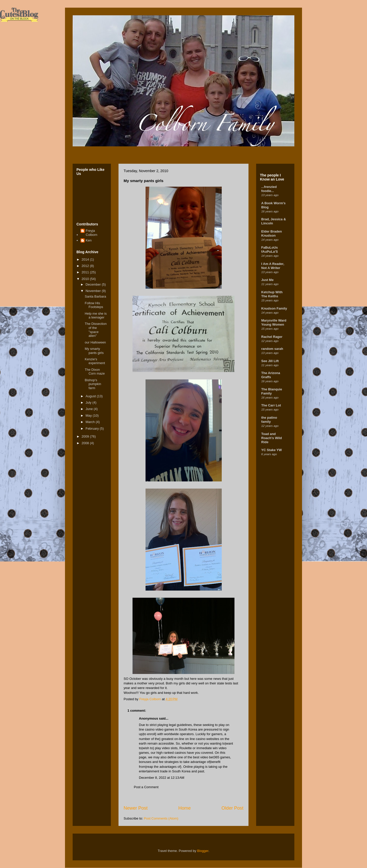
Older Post (232, 808)
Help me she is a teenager (96, 316)
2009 (86, 436)
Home (185, 808)
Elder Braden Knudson (272, 233)
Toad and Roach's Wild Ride (272, 438)
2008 (86, 443)
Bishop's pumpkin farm (93, 384)
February (93, 429)
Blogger (203, 851)
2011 (86, 272)
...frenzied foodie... (269, 189)
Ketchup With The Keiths (272, 294)
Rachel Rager (272, 337)
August (91, 396)
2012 (86, 266)
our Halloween (95, 342)
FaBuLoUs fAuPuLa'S (270, 250)
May (89, 416)
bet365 (214, 757)
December (94, 284)
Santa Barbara (95, 296)
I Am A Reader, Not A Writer (273, 266)
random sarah (272, 349)
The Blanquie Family (272, 391)
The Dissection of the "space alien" (96, 330)
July (89, 403)
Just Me (267, 280)
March (91, 422)
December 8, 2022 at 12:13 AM (162, 778)
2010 (86, 279)
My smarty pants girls (94, 351)
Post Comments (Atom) (161, 818)
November (94, 291)
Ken (89, 240)
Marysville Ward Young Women (274, 322)
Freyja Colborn (91, 233)
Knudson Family (274, 308)
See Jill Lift (270, 361)
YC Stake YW (272, 450)
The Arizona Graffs (271, 375)
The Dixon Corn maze (95, 372)
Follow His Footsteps (94, 305)
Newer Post (136, 808)
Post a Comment (146, 787)
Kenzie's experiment (95, 361)
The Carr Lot (271, 405)
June (90, 409)
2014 (86, 259)
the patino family (269, 420)
